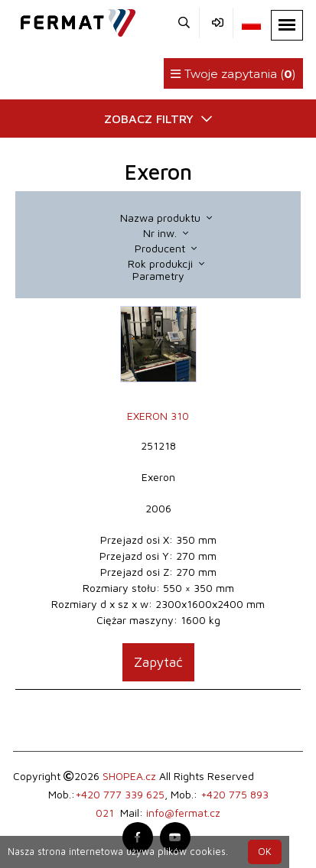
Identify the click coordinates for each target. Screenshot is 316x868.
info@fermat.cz (183, 813)
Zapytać (158, 662)
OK (265, 852)
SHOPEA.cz (129, 776)
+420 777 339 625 (120, 794)
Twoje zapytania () (233, 74)
